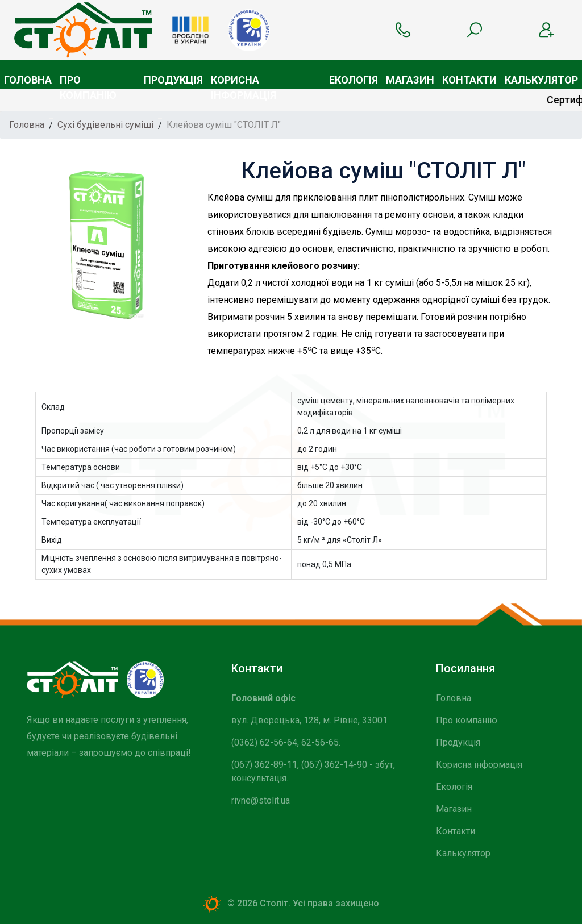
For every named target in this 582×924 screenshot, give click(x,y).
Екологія (354, 80)
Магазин (410, 80)
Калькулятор (541, 80)
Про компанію (88, 81)
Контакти (469, 80)
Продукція (173, 80)
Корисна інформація (244, 81)
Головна (28, 80)
